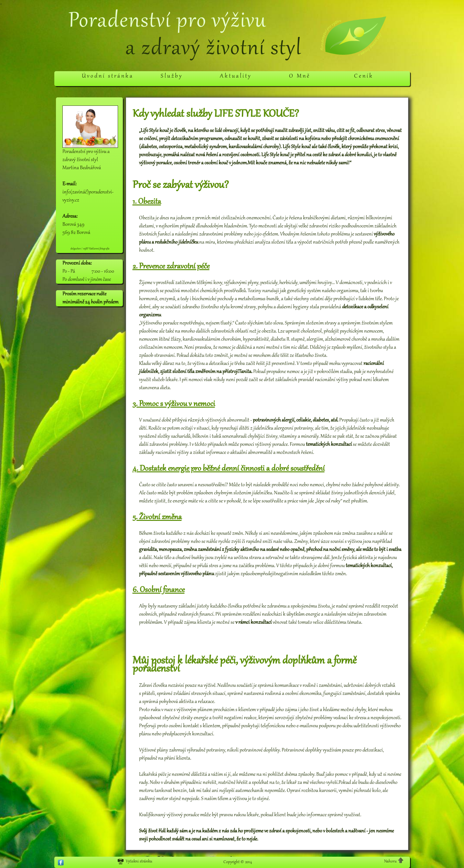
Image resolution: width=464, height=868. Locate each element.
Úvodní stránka (108, 76)
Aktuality (236, 76)
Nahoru (394, 861)
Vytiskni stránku (135, 862)
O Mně (300, 76)
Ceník (364, 76)
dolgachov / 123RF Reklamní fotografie (90, 249)
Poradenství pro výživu (167, 22)
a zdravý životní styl (214, 49)
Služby (172, 76)
